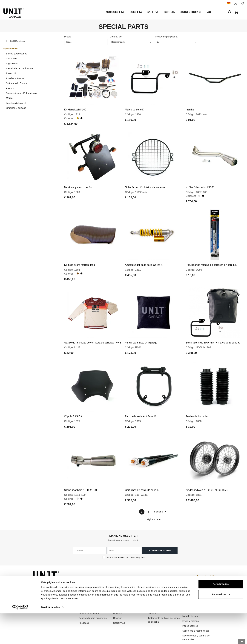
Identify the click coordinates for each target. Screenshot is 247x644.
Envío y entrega (191, 603)
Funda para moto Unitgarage (141, 331)
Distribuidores (190, 12)
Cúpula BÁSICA (73, 401)
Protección (12, 73)
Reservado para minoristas (93, 600)
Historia (169, 12)
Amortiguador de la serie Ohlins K (144, 256)
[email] (124, 533)
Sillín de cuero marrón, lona (80, 256)
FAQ (150, 590)
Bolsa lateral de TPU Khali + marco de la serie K (213, 331)
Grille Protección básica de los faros (145, 181)
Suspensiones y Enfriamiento (21, 93)
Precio (68, 37)
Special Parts (11, 49)
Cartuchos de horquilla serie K (142, 472)
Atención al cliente (157, 585)
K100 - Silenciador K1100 (200, 181)
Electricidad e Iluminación (19, 68)
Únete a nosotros (160, 533)
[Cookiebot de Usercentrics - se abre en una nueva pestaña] (20, 638)
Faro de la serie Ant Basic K (140, 401)
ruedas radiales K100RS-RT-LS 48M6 (207, 472)
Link (142, 539)
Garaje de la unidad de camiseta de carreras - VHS (93, 331)
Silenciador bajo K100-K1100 (80, 472)
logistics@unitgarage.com (52, 581)
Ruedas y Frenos (15, 78)
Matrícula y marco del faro (79, 181)
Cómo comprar (155, 581)
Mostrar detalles (50, 638)
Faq (208, 12)
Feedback (84, 605)
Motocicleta (115, 12)
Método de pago (191, 598)
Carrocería (12, 58)
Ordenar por (116, 37)
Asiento (10, 88)
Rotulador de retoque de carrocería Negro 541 (212, 256)
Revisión (118, 600)
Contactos (153, 595)
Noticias (117, 595)
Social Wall (119, 605)
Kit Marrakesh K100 (75, 107)
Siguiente (160, 494)
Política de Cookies (89, 595)
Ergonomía (12, 63)
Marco (9, 98)
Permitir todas (221, 615)
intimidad (83, 590)
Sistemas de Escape (17, 83)
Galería (152, 12)
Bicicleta (135, 12)
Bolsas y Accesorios (16, 54)
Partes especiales (122, 585)
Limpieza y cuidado (16, 108)
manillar (190, 107)
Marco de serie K (134, 107)
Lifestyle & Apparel (16, 103)
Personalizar (221, 625)
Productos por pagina (166, 37)
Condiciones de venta (194, 585)
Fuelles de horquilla (197, 401)
